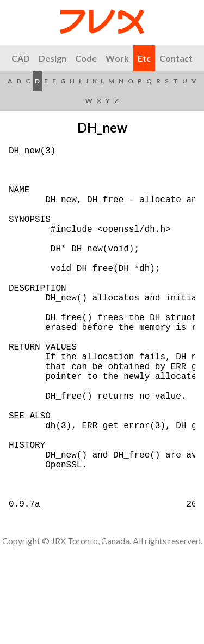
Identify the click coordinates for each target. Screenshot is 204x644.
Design (52, 58)
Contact (176, 58)
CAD (21, 58)
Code (86, 58)
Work (117, 58)
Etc (144, 58)
